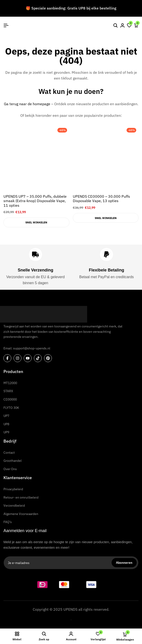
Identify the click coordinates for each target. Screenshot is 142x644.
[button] (129, 25)
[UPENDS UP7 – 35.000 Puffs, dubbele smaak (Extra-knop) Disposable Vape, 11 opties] (36, 159)
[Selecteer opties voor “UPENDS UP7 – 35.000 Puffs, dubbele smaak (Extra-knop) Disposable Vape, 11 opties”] (36, 222)
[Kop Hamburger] (6, 25)
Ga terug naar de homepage (27, 104)
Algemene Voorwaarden (21, 514)
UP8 (6, 424)
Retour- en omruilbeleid (21, 497)
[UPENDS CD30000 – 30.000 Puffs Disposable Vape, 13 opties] (106, 159)
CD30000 (10, 399)
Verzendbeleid (14, 505)
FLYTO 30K (11, 408)
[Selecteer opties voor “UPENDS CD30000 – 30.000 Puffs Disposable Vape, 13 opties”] (106, 218)
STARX (8, 391)
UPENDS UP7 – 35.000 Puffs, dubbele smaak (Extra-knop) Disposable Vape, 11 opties (35, 201)
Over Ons (10, 469)
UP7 (6, 416)
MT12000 (10, 383)
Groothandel (13, 461)
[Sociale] (7, 358)
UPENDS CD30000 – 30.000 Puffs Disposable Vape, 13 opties (101, 199)
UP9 (6, 432)
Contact (9, 453)
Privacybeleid (13, 489)
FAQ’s (8, 522)
